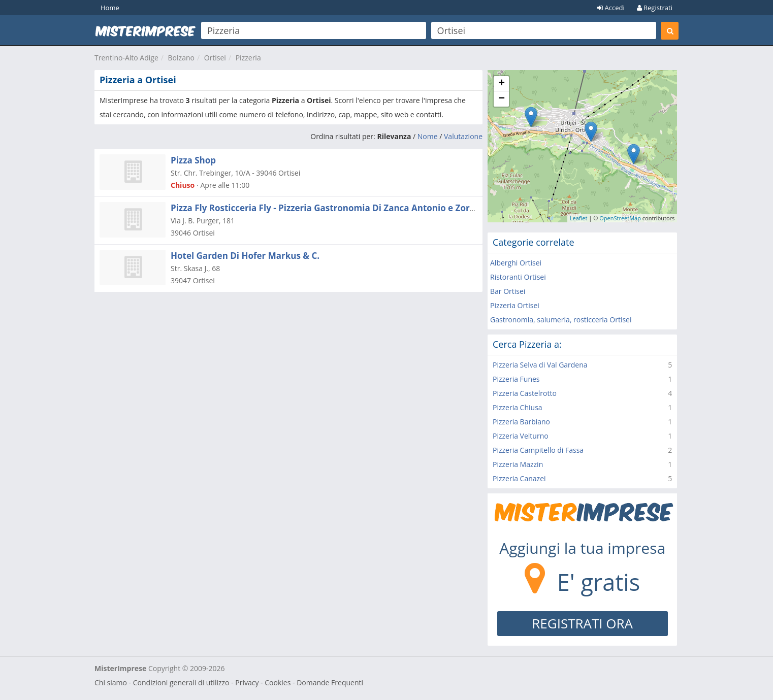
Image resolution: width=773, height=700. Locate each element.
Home (110, 8)
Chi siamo (111, 682)
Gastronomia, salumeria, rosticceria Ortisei (561, 320)
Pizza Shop (193, 160)
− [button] (502, 99)
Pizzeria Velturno (521, 436)
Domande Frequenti (330, 682)
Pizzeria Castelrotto (525, 393)
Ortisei (215, 58)
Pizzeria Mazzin (518, 464)
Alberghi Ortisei (516, 263)
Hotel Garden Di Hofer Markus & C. (245, 256)
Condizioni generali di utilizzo (181, 682)
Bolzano (181, 58)
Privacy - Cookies (263, 682)
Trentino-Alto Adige (126, 58)
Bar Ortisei (508, 291)
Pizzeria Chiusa (518, 407)
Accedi (611, 8)
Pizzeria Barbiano (521, 422)
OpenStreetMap (620, 218)
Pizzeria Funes (516, 379)
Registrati (655, 8)
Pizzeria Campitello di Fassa (538, 450)
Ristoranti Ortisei (518, 277)
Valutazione (463, 136)
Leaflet (579, 218)
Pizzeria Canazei (519, 478)
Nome (428, 136)
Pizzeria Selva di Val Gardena (540, 365)
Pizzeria (248, 58)
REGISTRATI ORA (582, 623)
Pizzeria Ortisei (515, 305)
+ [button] (502, 84)
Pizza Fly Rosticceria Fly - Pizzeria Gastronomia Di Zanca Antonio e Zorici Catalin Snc (350, 208)
